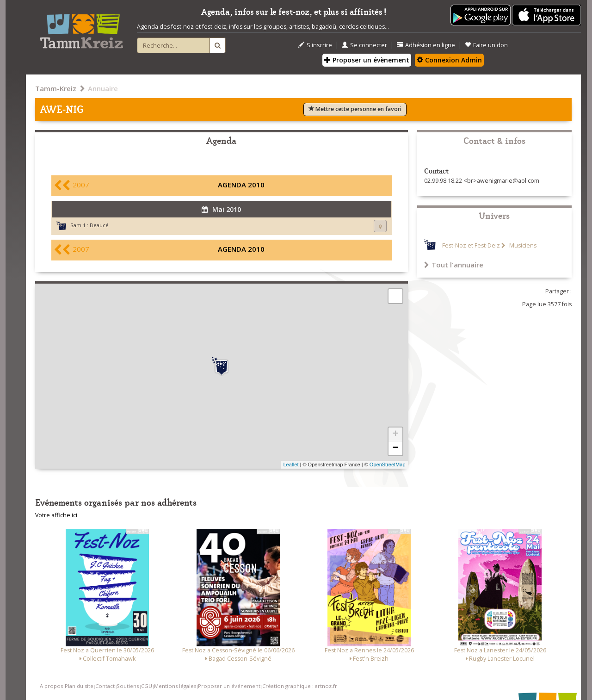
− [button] (395, 448)
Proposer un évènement (367, 60)
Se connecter (364, 45)
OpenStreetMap (388, 465)
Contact (105, 686)
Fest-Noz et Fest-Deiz (471, 245)
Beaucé (99, 225)
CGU (147, 686)
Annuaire (103, 88)
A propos (51, 686)
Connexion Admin (449, 60)
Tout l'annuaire (454, 265)
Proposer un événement (229, 686)
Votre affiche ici (56, 515)
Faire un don (486, 45)
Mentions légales (175, 686)
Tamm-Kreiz (56, 88)
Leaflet (291, 465)
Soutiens (128, 686)
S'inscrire (315, 45)
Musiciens (522, 245)
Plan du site (79, 686)
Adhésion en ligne (426, 45)
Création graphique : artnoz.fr (300, 686)
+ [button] (395, 434)
